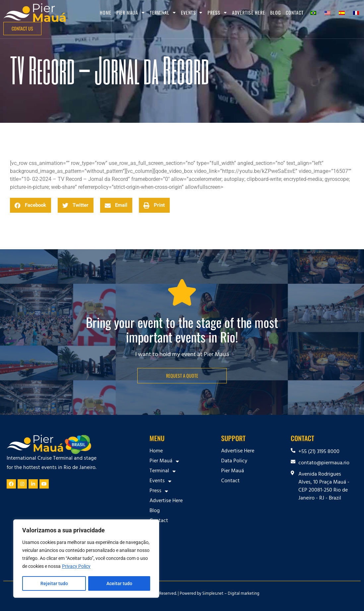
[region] (86, 559)
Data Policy (234, 461)
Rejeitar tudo (54, 583)
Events (192, 13)
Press (217, 13)
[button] (30, 205)
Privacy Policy (76, 567)
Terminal (163, 13)
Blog (275, 12)
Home (106, 12)
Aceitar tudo (119, 583)
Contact (295, 12)
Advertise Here (249, 12)
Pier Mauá (131, 13)
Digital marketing (243, 594)
